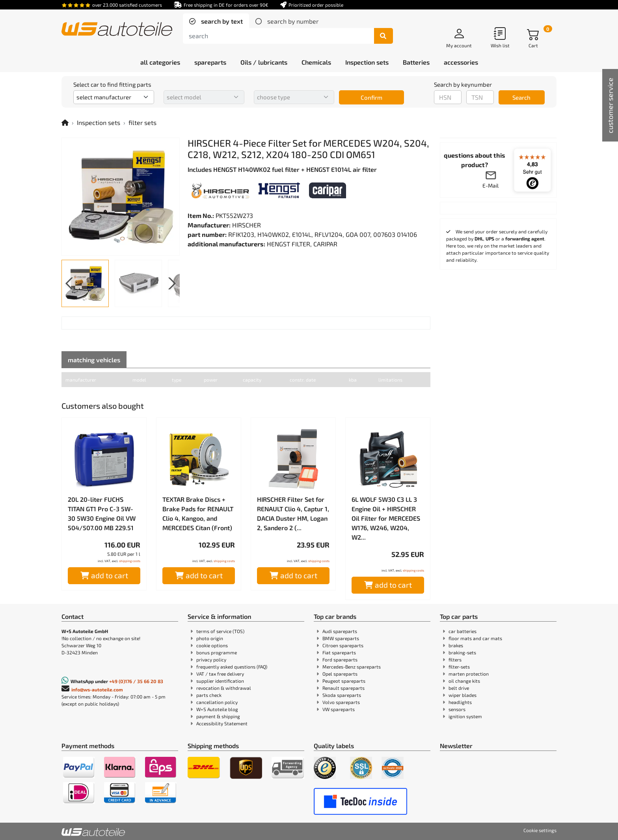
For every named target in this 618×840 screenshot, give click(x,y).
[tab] (216, 21)
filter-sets (459, 667)
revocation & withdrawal (224, 688)
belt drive (459, 688)
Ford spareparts (340, 659)
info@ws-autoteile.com (97, 689)
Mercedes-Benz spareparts (352, 667)
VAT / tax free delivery (220, 674)
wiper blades (463, 695)
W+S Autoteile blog (217, 709)
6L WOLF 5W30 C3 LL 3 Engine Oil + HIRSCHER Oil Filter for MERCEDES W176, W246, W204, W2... (386, 518)
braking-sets (462, 652)
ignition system (465, 716)
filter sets (142, 122)
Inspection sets (99, 122)
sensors (457, 709)
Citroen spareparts (343, 645)
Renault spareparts (343, 688)
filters (455, 659)
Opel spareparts (340, 674)
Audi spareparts (340, 631)
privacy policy (211, 659)
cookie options (212, 645)
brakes (456, 645)
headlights (460, 702)
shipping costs (130, 561)
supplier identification (220, 681)
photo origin (210, 638)
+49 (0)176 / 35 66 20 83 (136, 681)
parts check (209, 695)
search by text (221, 21)
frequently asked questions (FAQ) (232, 667)
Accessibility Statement (222, 723)
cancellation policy (217, 702)
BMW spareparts (341, 638)
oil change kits (464, 681)
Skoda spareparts (342, 695)
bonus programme (217, 652)
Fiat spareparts (339, 652)
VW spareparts (339, 709)
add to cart (104, 575)
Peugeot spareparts (344, 681)
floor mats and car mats (475, 638)
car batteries (463, 631)
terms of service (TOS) (220, 631)
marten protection (469, 674)
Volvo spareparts (341, 702)
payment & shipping (218, 716)
